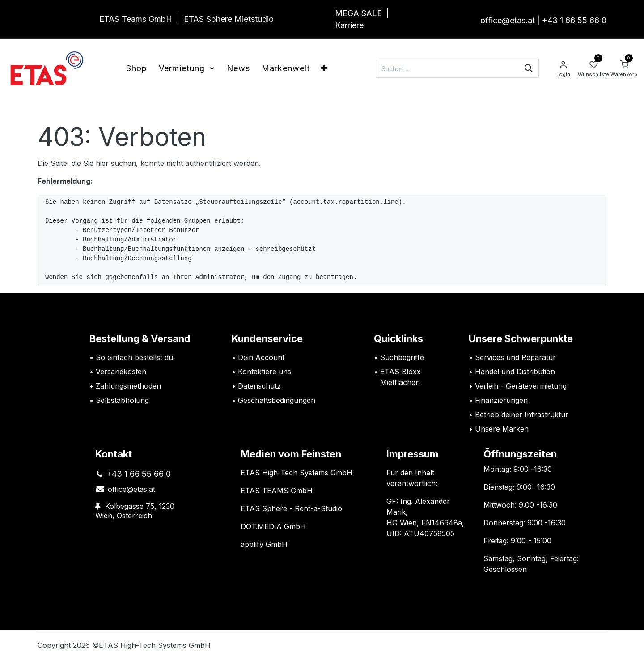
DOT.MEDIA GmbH (273, 526)
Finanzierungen (501, 400)
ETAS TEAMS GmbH (277, 491)
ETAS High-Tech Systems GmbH (297, 473)
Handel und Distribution (515, 372)
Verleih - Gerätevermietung (521, 386)
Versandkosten (122, 372)
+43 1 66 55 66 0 (574, 20)
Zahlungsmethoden (128, 386)
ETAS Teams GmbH (136, 19)
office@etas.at (508, 20)
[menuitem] (137, 68)
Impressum (413, 454)
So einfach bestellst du (134, 357)
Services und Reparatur (515, 357)
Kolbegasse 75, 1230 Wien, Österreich (135, 511)
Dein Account (261, 357)
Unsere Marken (502, 429)
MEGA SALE (358, 13)
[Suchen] (529, 68)
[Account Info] (563, 68)
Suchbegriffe (402, 357)
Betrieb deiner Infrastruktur (522, 415)
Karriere (349, 25)
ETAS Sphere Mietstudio (229, 19)
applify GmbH (264, 544)
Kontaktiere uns (265, 372)
